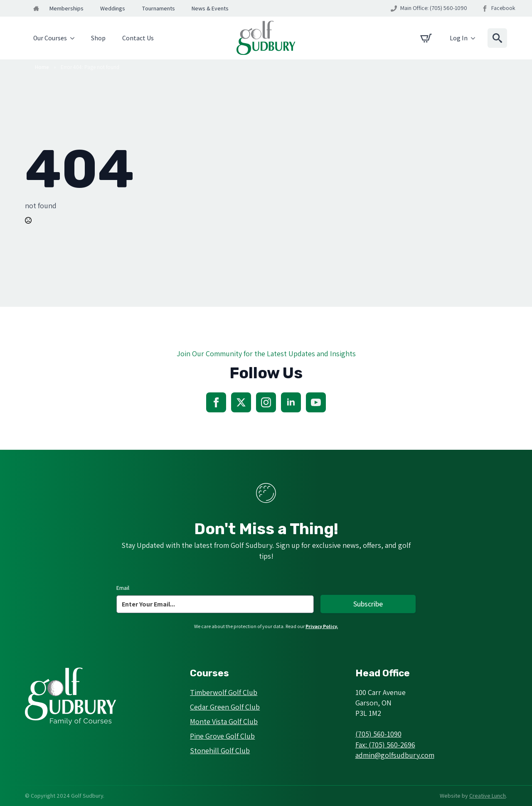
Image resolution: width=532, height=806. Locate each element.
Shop (98, 38)
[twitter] (241, 402)
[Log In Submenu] (475, 38)
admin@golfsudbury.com (395, 755)
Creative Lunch (488, 796)
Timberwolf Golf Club (224, 692)
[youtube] (316, 402)
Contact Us (138, 38)
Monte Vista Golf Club (224, 721)
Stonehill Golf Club (220, 751)
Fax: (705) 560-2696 (385, 745)
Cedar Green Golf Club (225, 707)
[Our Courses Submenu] (75, 38)
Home (42, 67)
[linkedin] (291, 402)
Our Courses (50, 38)
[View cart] (426, 38)
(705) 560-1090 (378, 734)
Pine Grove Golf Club (222, 736)
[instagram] (266, 402)
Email (123, 588)
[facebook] (216, 402)
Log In (459, 38)
